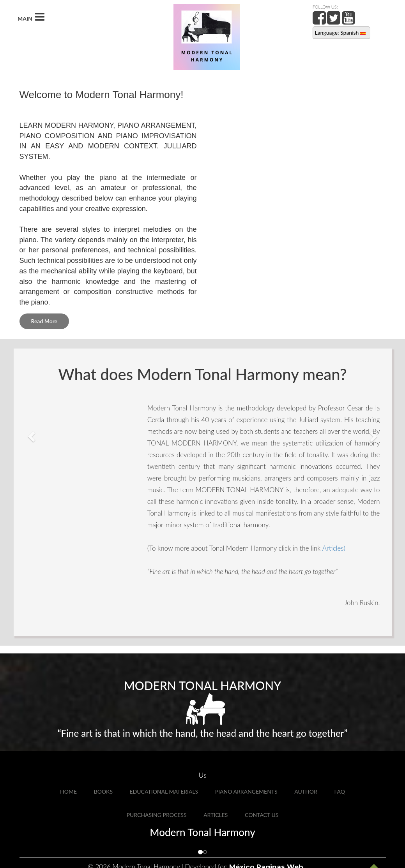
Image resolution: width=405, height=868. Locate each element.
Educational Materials (164, 791)
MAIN (31, 17)
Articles (216, 815)
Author (306, 791)
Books (103, 791)
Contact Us (262, 815)
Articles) (334, 548)
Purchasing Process (157, 815)
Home (68, 791)
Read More (44, 321)
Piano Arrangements (246, 791)
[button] (30, 434)
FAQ (340, 791)
